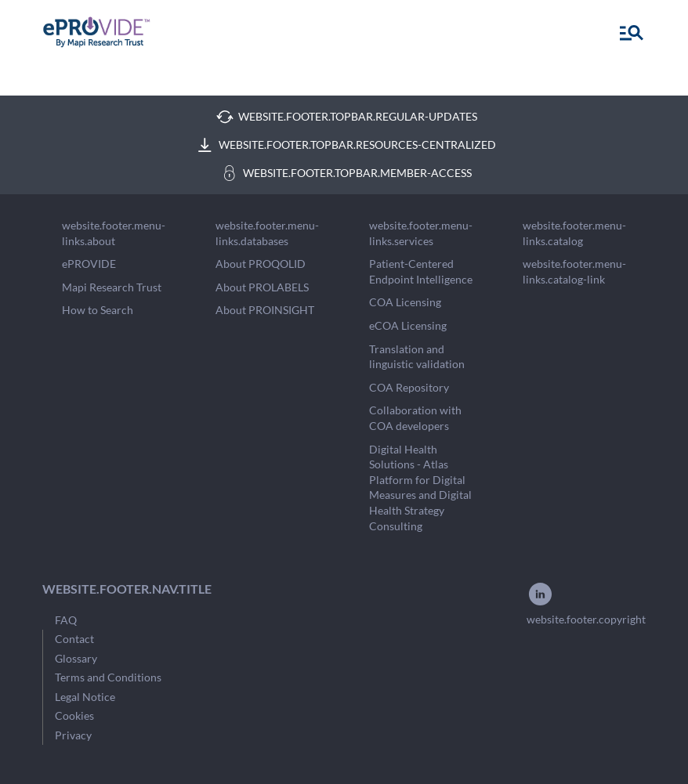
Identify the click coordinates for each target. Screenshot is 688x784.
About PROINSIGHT (265, 310)
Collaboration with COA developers (415, 418)
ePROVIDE (89, 264)
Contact (74, 639)
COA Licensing (405, 302)
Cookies (74, 715)
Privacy (73, 735)
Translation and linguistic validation (417, 357)
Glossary (76, 658)
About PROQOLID (261, 264)
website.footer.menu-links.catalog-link (574, 271)
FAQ (66, 620)
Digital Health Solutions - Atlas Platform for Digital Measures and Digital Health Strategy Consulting (420, 488)
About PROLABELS (262, 287)
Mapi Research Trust (112, 287)
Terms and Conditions (108, 677)
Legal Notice (85, 697)
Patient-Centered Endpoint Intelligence (421, 271)
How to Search (98, 310)
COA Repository (409, 387)
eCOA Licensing (408, 325)
